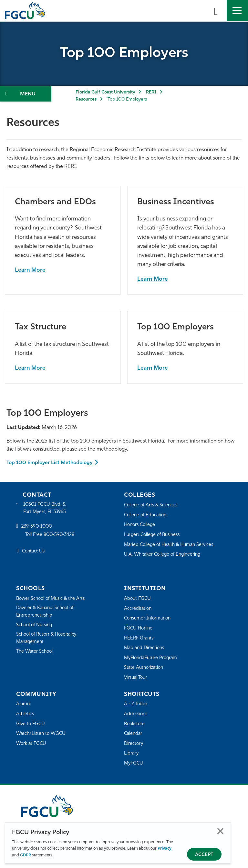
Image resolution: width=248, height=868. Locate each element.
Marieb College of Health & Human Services (171, 545)
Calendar (134, 734)
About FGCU (138, 599)
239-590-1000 (38, 527)
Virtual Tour (136, 678)
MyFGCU (134, 763)
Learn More (30, 270)
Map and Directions (145, 648)
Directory (134, 744)
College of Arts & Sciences (152, 505)
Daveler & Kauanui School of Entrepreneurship (47, 612)
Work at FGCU (32, 744)
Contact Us (34, 552)
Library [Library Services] (132, 753)
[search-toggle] (216, 11)
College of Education (147, 515)
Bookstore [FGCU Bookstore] (135, 724)
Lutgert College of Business (154, 535)
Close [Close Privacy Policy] (220, 831)
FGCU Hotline (139, 628)
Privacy (165, 848)
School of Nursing (36, 626)
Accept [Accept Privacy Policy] (204, 855)
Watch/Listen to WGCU (42, 734)
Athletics (25, 714)
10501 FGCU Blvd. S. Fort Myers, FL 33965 (46, 509)
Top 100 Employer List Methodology (51, 463)
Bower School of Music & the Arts (53, 599)
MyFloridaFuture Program (152, 658)
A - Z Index (136, 704)
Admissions (136, 714)
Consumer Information (149, 618)
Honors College (141, 525)
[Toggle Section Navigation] (26, 94)
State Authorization (145, 668)
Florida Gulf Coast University (105, 92)
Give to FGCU (31, 724)
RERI (151, 92)
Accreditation (138, 609)
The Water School (36, 653)
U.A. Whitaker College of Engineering (164, 555)
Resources (86, 99)
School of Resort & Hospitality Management (48, 639)
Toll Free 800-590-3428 (52, 536)
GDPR (26, 855)
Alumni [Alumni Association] (24, 704)
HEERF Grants (140, 638)
